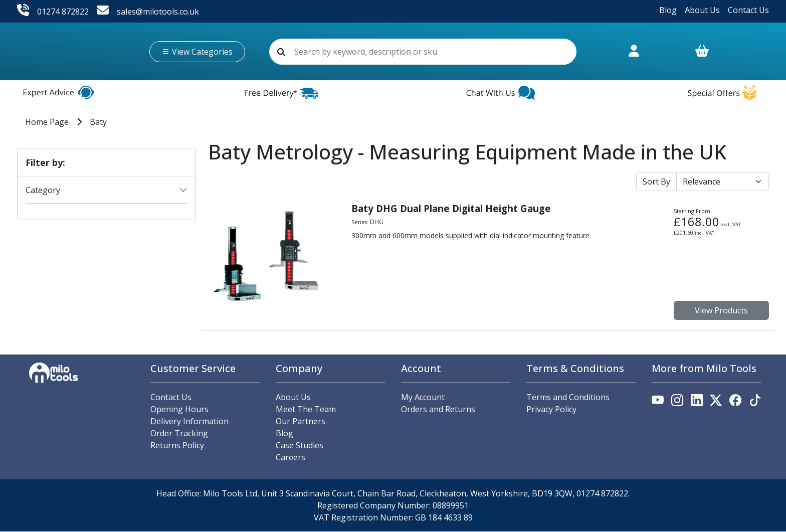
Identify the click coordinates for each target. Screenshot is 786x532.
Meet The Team (306, 410)
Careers (290, 458)
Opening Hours (179, 410)
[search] (281, 52)
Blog (668, 10)
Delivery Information (189, 422)
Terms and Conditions (568, 398)
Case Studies (300, 446)
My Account (423, 398)
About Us (702, 10)
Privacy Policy (551, 410)
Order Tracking (179, 434)
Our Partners (301, 422)
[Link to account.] (634, 56)
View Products (721, 311)
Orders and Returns (438, 410)
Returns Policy (177, 446)
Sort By (656, 182)
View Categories (197, 52)
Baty (98, 122)
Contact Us (748, 10)
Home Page (47, 122)
